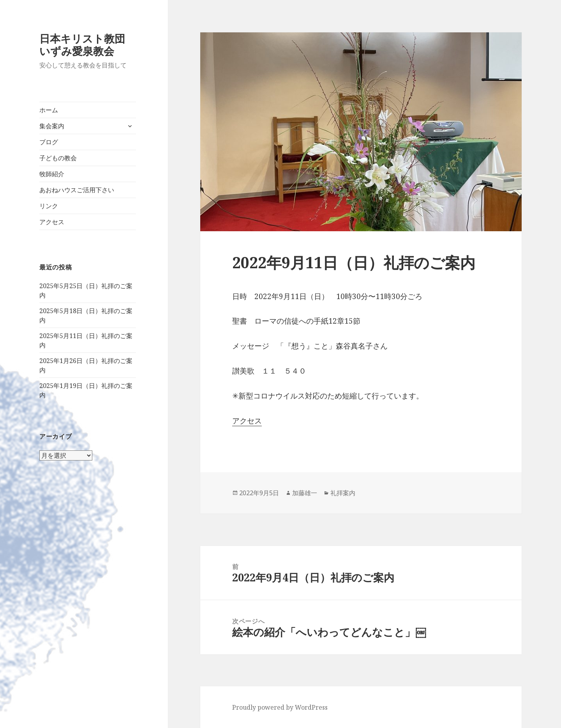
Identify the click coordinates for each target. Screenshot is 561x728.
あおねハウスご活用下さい (77, 190)
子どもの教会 (58, 158)
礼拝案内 (343, 493)
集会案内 (52, 126)
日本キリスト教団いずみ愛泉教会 (82, 45)
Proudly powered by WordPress (280, 707)
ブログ (49, 142)
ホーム (49, 110)
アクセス (52, 222)
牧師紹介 (52, 174)
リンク (49, 206)
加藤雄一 (305, 493)
